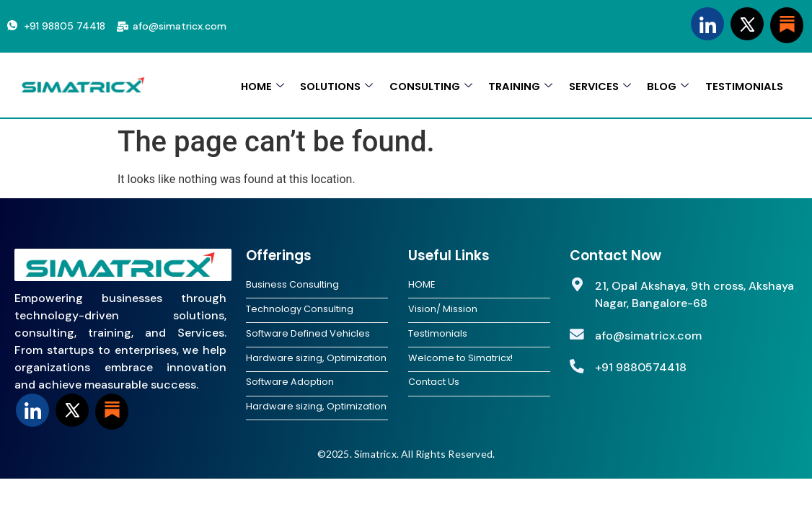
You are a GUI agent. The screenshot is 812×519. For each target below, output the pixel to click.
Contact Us (434, 384)
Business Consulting (292, 285)
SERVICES (597, 85)
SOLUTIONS (331, 85)
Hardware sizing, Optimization (316, 360)
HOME (255, 85)
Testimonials (438, 334)
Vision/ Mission (443, 310)
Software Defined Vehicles (308, 334)
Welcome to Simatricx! (461, 360)
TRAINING (517, 85)
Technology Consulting (300, 310)
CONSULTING (426, 85)
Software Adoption (290, 384)
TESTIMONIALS (743, 85)
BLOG (666, 85)
